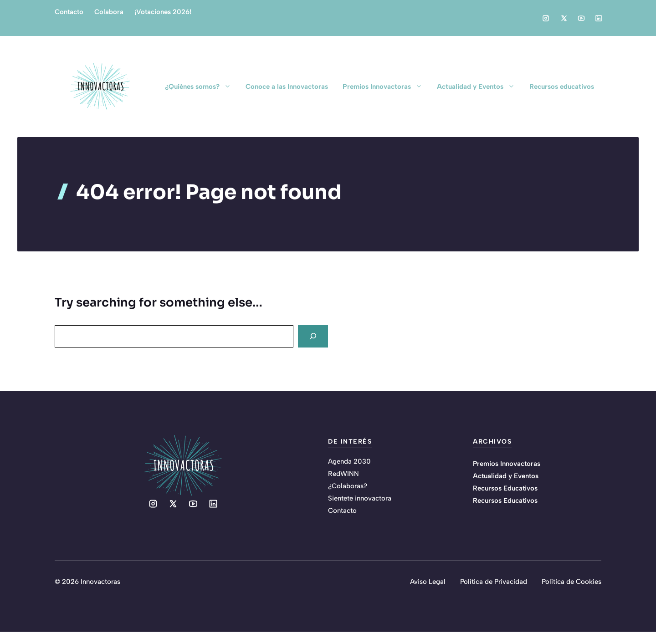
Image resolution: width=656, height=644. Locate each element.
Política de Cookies (571, 582)
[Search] (313, 336)
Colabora (109, 12)
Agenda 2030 (349, 461)
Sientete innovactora (360, 498)
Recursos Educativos (505, 488)
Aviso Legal (428, 582)
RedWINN (343, 474)
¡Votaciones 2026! (163, 12)
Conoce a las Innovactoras (287, 87)
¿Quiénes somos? (202, 87)
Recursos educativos (562, 87)
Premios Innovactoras (386, 87)
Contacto (69, 12)
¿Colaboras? (348, 486)
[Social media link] (546, 18)
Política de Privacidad (494, 582)
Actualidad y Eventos (479, 87)
